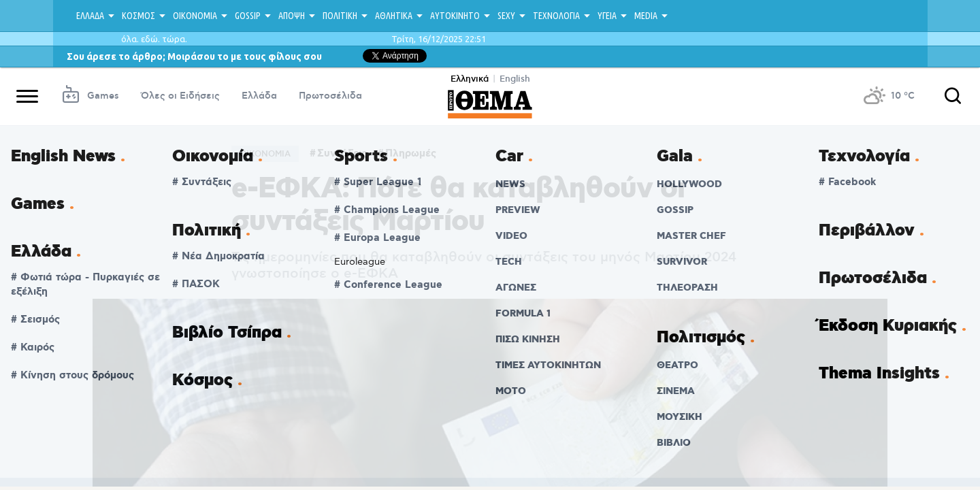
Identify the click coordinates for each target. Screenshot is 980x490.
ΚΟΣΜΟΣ (138, 16)
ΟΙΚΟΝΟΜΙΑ (195, 16)
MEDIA (646, 16)
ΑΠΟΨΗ (292, 16)
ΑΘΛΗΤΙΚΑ (394, 16)
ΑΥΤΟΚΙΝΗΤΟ (455, 16)
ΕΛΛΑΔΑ (90, 16)
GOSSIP (248, 16)
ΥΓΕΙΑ (607, 16)
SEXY (506, 16)
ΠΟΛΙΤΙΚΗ (340, 16)
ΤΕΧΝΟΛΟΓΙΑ (556, 16)
